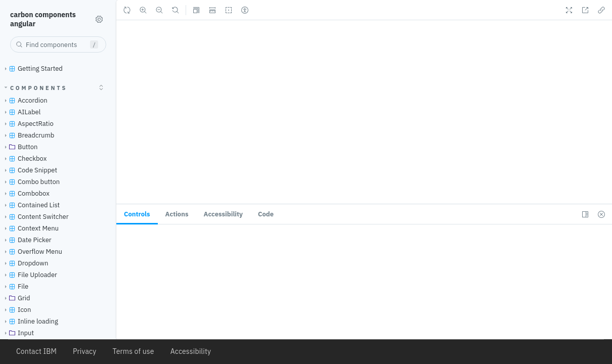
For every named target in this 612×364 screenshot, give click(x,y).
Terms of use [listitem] (133, 351)
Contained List (30, 205)
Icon (16, 310)
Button (19, 147)
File (15, 286)
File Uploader (29, 275)
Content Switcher (35, 217)
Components (36, 88)
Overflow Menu (32, 252)
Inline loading (30, 321)
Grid (16, 298)
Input (17, 333)
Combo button (30, 182)
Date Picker (26, 240)
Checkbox (24, 158)
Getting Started (32, 69)
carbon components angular (43, 19)
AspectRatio (27, 124)
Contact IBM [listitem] (36, 351)
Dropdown (25, 263)
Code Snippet (29, 170)
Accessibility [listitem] (191, 351)
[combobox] (58, 44)
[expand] (101, 87)
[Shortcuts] (99, 19)
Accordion (24, 100)
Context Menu (30, 228)
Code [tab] (266, 214)
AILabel (21, 112)
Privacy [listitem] (84, 351)
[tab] (137, 214)
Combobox (25, 193)
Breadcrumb (28, 135)
